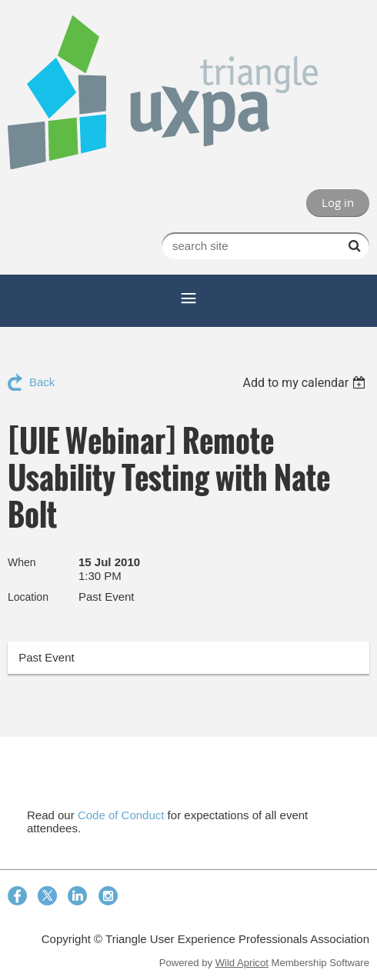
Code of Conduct (121, 815)
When (22, 562)
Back (42, 382)
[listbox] (306, 383)
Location (28, 597)
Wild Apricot (242, 963)
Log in (338, 202)
